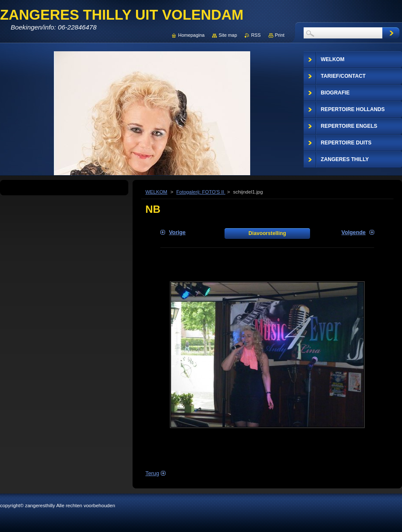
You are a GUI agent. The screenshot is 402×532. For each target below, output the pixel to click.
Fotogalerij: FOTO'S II (201, 192)
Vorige (177, 232)
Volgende (353, 232)
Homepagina (192, 35)
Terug (152, 473)
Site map (228, 35)
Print (280, 35)
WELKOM (156, 192)
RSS (256, 35)
